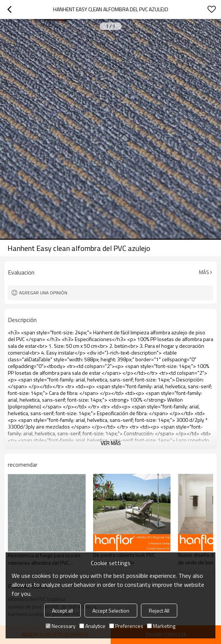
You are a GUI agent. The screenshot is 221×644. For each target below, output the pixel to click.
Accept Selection (111, 611)
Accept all (62, 611)
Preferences (126, 626)
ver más (111, 443)
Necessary (61, 626)
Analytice (92, 626)
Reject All (159, 611)
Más (204, 272)
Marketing (161, 626)
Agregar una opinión (43, 293)
